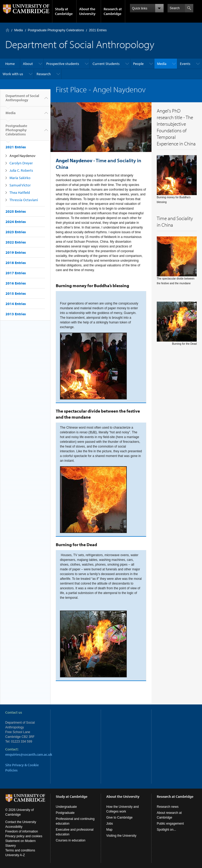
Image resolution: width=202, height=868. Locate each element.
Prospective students (63, 64)
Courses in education (71, 840)
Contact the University (21, 822)
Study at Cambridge (64, 11)
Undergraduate (66, 807)
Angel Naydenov (22, 156)
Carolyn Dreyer (21, 163)
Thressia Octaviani (24, 200)
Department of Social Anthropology (22, 100)
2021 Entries (98, 30)
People (138, 64)
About (28, 64)
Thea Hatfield (20, 192)
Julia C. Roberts (21, 170)
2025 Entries (16, 211)
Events (185, 64)
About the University (87, 11)
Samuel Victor (20, 185)
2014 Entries (16, 304)
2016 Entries (16, 283)
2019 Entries (16, 252)
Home (7, 30)
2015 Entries (16, 293)
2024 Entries (16, 222)
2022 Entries (16, 242)
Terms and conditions (20, 850)
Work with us (13, 74)
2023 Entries (16, 232)
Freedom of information (22, 831)
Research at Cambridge (113, 11)
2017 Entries (16, 273)
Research (44, 74)
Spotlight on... (166, 830)
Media (19, 30)
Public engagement (170, 824)
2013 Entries (16, 314)
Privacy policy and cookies (24, 836)
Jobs (110, 824)
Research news (168, 807)
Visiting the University (121, 836)
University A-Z (15, 855)
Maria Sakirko (20, 178)
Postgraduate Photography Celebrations (56, 30)
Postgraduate (65, 813)
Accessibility (14, 827)
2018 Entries (16, 263)
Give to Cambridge (119, 818)
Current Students (106, 64)
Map (109, 830)
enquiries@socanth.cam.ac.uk (29, 754)
